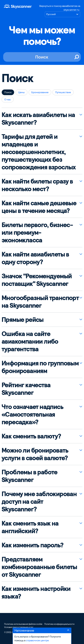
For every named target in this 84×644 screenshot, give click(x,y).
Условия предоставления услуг (19, 627)
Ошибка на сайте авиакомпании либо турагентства (30, 341)
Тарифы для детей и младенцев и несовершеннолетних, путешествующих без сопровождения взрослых (39, 152)
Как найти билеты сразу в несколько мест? (37, 185)
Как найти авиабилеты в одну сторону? (35, 258)
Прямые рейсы (23, 320)
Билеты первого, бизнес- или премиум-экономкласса (37, 232)
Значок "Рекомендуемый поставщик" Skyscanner (37, 280)
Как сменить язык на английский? (30, 527)
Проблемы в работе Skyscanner (30, 476)
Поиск (8, 92)
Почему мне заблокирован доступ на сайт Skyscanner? (39, 502)
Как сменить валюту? (31, 436)
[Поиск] (42, 57)
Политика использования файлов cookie (23, 624)
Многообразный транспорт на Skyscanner (40, 302)
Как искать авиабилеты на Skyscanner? (38, 119)
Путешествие (63, 92)
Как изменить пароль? (32, 545)
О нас (8, 99)
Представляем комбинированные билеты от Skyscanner (39, 567)
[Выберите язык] (62, 14)
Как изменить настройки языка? (36, 592)
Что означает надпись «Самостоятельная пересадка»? (32, 414)
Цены (21, 92)
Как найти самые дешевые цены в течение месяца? (39, 207)
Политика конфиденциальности (59, 624)
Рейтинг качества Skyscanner (26, 389)
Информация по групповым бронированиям (40, 367)
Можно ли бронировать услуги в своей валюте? (35, 454)
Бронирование (40, 92)
